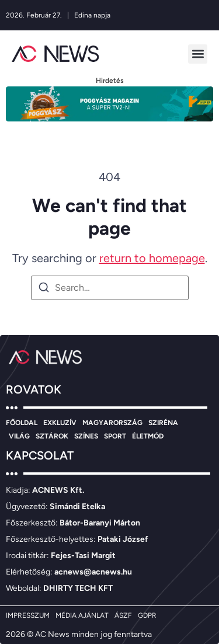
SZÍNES (86, 436)
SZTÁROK (52, 436)
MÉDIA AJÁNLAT (82, 615)
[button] (198, 54)
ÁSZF (123, 615)
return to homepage (152, 258)
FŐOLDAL (22, 423)
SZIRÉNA (163, 423)
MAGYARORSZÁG (112, 423)
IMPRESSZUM (28, 615)
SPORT (115, 436)
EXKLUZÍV (60, 423)
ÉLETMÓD (148, 436)
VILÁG (19, 436)
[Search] (44, 289)
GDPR (147, 615)
